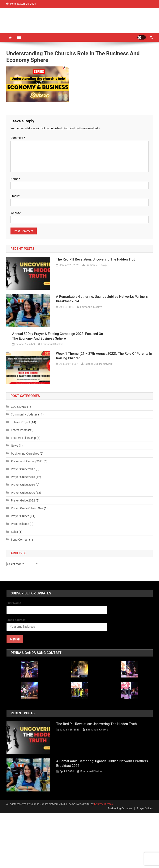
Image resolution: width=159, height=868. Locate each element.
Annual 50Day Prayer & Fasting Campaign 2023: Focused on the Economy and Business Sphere (58, 336)
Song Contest (20, 540)
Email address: (16, 620)
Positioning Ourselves (25, 454)
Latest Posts (19, 430)
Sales (14, 532)
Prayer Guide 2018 (23, 477)
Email (15, 196)
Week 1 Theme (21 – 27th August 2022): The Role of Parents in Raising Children (104, 356)
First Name (14, 603)
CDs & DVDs (19, 407)
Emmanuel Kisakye (97, 265)
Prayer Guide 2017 (23, 469)
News (15, 446)
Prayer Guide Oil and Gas (27, 508)
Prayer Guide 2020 (23, 493)
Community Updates (24, 414)
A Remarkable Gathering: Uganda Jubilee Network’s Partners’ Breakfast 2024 (102, 299)
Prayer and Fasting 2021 (27, 461)
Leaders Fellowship (23, 438)
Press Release (20, 524)
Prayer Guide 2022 (23, 500)
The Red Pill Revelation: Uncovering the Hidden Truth (96, 259)
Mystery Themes (103, 804)
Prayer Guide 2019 (23, 485)
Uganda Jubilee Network (98, 364)
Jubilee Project (20, 422)
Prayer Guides (20, 516)
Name (15, 179)
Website (16, 213)
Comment (18, 138)
